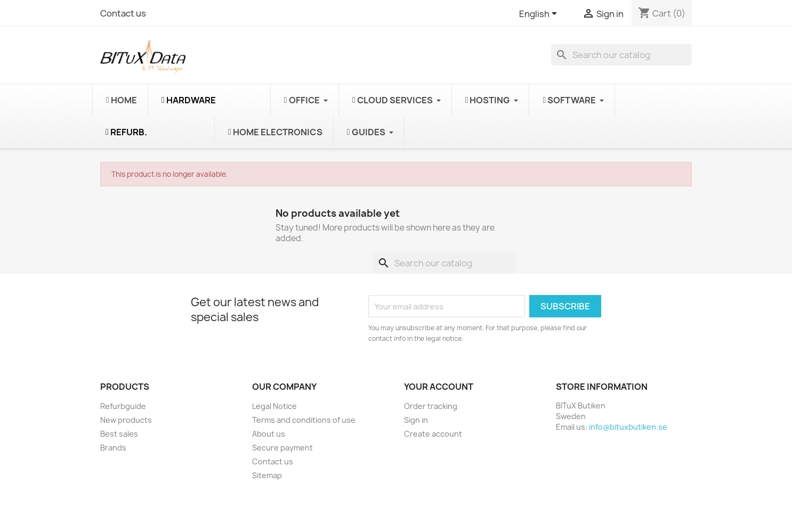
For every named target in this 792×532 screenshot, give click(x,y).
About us (269, 434)
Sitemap (267, 475)
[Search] (621, 55)
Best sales (119, 434)
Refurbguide (123, 406)
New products (126, 420)
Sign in (416, 420)
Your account (439, 387)
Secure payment (282, 448)
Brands (113, 448)
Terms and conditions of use (304, 420)
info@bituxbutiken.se (628, 427)
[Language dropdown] (540, 14)
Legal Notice (274, 406)
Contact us (123, 13)
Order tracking (431, 406)
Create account (433, 434)
